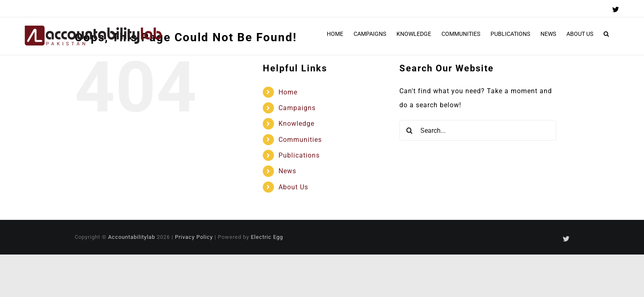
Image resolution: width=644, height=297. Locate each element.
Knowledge (296, 124)
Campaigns (297, 108)
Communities (300, 140)
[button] (617, 34)
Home (288, 92)
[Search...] (478, 130)
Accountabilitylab (132, 237)
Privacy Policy (194, 237)
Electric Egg (267, 237)
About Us (293, 187)
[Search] (410, 130)
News (287, 171)
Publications (299, 155)
